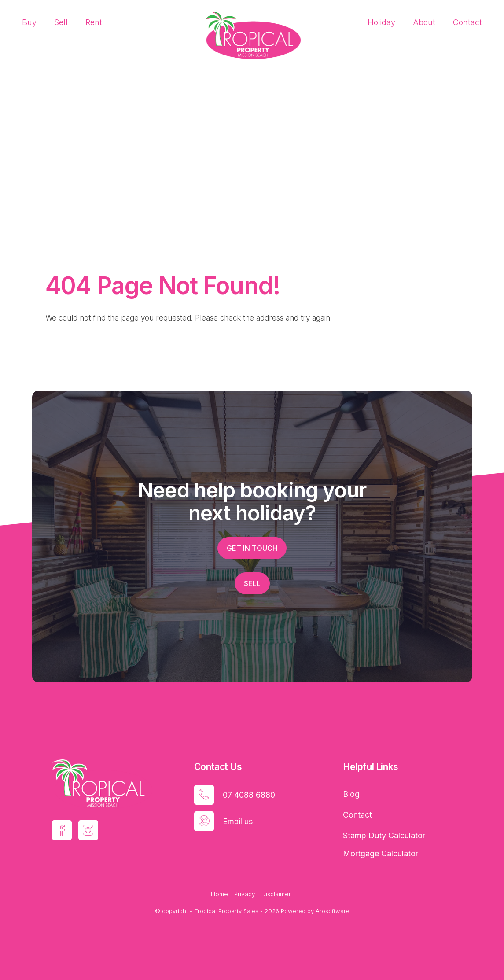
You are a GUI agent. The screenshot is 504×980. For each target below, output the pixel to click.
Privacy (245, 894)
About (424, 22)
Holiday (381, 22)
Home (219, 894)
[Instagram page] (88, 830)
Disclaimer (276, 894)
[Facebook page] (62, 830)
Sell (61, 22)
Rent (94, 22)
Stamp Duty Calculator (384, 835)
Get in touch (252, 548)
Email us (238, 821)
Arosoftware (333, 911)
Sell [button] (252, 583)
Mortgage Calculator (381, 853)
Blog (351, 794)
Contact (467, 22)
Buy (29, 22)
